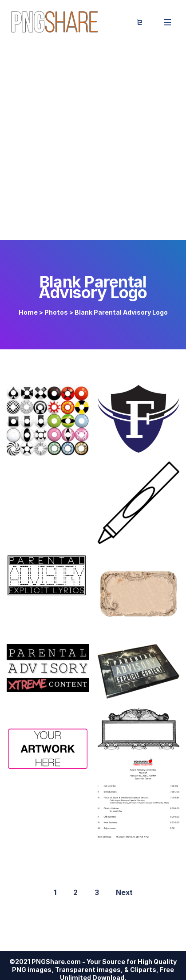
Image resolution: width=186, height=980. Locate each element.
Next (124, 892)
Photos (56, 312)
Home (28, 312)
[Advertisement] (93, 142)
